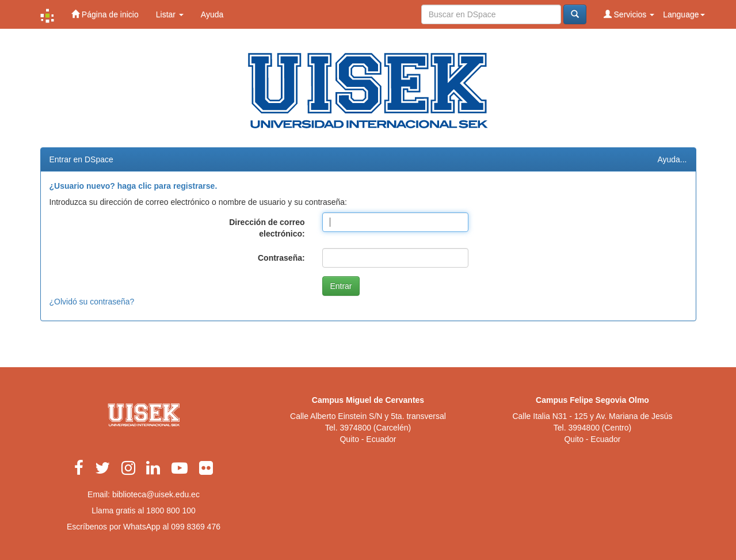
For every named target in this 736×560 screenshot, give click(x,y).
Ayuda (212, 14)
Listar (170, 14)
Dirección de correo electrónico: (267, 228)
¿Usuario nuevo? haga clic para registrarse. (134, 186)
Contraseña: (281, 258)
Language (684, 14)
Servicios (629, 14)
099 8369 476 (196, 527)
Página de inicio (105, 14)
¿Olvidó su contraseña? (92, 302)
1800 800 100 (171, 511)
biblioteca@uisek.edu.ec (156, 494)
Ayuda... (672, 159)
